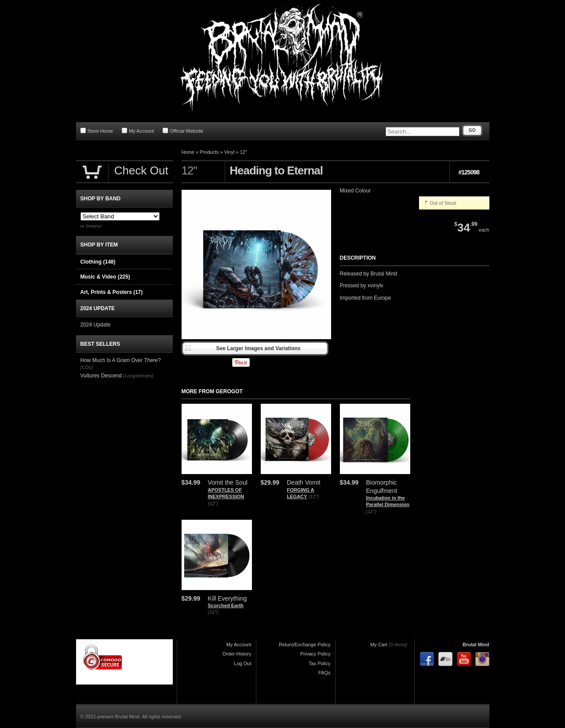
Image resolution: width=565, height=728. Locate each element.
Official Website (183, 131)
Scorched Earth (226, 605)
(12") (213, 503)
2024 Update (96, 325)
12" (244, 152)
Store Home (97, 131)
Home (188, 152)
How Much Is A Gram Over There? (121, 360)
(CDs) (87, 367)
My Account (138, 131)
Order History (237, 654)
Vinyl (230, 152)
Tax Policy (320, 663)
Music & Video (105, 277)
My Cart (379, 645)
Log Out (242, 663)
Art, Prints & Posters (112, 292)
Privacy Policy (315, 654)
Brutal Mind (476, 645)
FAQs (324, 673)
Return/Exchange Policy (304, 645)
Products (209, 152)
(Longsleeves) (138, 376)
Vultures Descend (101, 376)
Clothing (98, 262)
